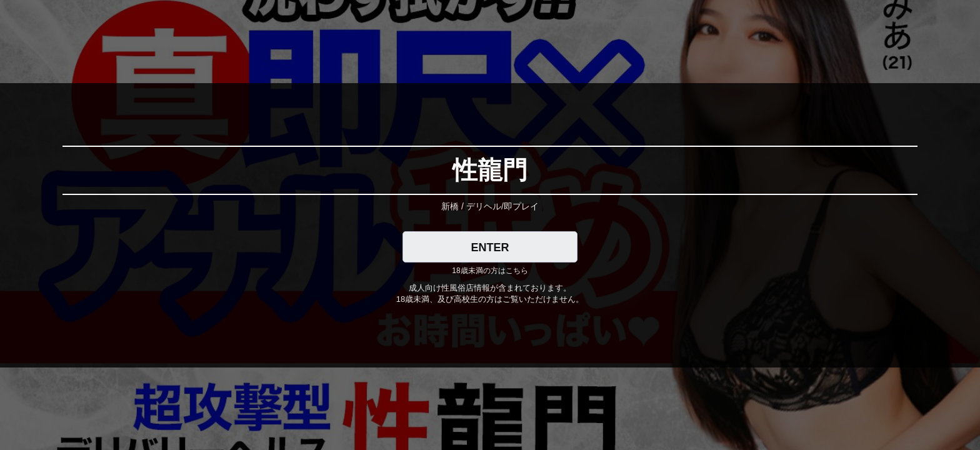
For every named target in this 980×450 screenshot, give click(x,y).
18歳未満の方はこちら (490, 271)
